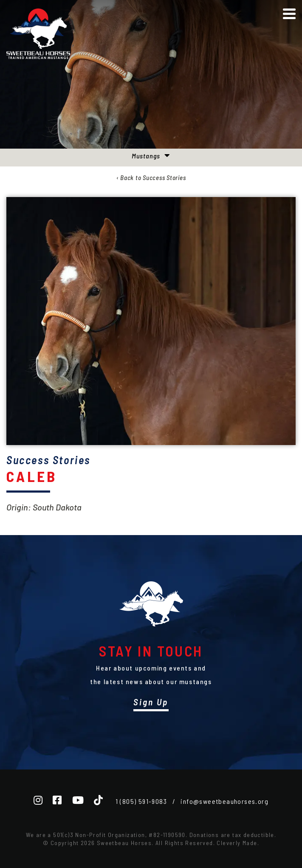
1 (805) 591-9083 (141, 801)
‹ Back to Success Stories (151, 178)
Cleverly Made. (238, 843)
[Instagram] (38, 800)
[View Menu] (289, 14)
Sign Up (151, 702)
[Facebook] (57, 800)
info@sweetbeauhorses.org (224, 801)
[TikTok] (98, 800)
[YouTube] (78, 800)
